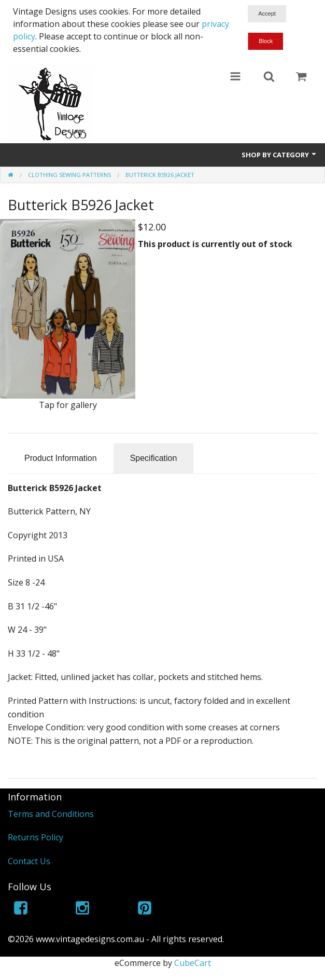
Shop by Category (279, 155)
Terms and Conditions (51, 814)
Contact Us (29, 861)
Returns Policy (36, 837)
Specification (154, 458)
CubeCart (193, 963)
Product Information (61, 458)
